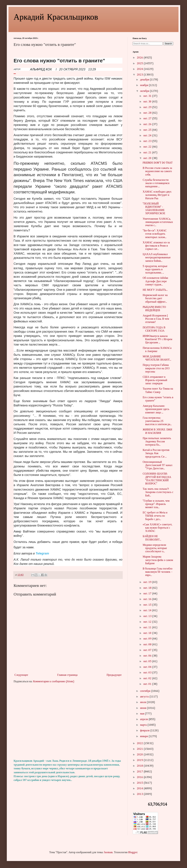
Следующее (21, 675)
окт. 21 (148, 153)
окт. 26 (148, 124)
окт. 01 (148, 684)
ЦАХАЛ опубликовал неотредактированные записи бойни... (157, 258)
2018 (140, 766)
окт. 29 (148, 107)
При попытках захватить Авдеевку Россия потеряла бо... (157, 442)
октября (145, 91)
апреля (144, 719)
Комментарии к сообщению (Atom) (54, 682)
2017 (140, 772)
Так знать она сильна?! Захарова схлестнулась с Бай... (158, 492)
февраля (145, 731)
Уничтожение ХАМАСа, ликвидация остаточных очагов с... (158, 222)
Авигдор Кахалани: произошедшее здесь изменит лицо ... (156, 409)
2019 (140, 760)
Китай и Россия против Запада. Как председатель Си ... (156, 453)
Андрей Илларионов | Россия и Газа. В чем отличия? (156, 319)
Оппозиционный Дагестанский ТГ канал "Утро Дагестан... (157, 465)
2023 (140, 75)
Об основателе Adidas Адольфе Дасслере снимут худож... (155, 281)
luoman (108, 852)
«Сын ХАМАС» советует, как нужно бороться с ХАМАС (157, 528)
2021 (140, 749)
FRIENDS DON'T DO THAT (158, 163)
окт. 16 (148, 599)
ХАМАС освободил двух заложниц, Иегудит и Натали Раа (157, 195)
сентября (146, 691)
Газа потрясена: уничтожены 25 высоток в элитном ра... (157, 421)
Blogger (133, 852)
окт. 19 (148, 582)
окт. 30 (148, 102)
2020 (140, 755)
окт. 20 (148, 158)
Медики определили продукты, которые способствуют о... (155, 548)
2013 (140, 794)
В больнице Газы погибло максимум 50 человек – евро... (158, 572)
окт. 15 (148, 605)
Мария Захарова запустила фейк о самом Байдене (158, 560)
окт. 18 (148, 588)
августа (145, 697)
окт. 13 (148, 616)
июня (143, 708)
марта (144, 725)
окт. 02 (148, 679)
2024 (140, 69)
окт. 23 (148, 141)
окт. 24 (148, 136)
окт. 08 (148, 645)
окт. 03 (148, 673)
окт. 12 (148, 622)
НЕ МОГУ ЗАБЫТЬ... (155, 290)
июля (143, 702)
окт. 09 (148, 639)
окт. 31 (148, 96)
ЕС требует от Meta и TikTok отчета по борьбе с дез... (155, 516)
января (144, 736)
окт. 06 (148, 656)
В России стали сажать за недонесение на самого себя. (157, 171)
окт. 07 (148, 650)
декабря (145, 80)
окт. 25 (148, 130)
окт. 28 (148, 113)
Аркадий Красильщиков (56, 16)
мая (142, 714)
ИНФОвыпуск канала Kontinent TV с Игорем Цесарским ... (157, 339)
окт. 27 (148, 119)
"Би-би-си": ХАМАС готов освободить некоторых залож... (155, 234)
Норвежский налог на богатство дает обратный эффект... (155, 299)
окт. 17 (148, 594)
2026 (140, 58)
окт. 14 (148, 611)
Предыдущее (114, 675)
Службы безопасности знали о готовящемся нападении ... (156, 183)
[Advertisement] (68, 721)
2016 (140, 777)
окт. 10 (148, 633)
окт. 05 (148, 661)
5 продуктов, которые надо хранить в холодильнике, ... (155, 270)
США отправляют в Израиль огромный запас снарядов (155, 380)
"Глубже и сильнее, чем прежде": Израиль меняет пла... (156, 504)
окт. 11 (148, 628)
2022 (140, 743)
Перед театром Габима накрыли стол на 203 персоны (156, 368)
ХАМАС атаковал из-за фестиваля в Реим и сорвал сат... (156, 246)
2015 (140, 783)
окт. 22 (148, 147)
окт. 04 (148, 667)
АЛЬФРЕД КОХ (41, 69)
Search (168, 44)
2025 (140, 64)
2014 (140, 789)
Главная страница (67, 675)
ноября (144, 85)
